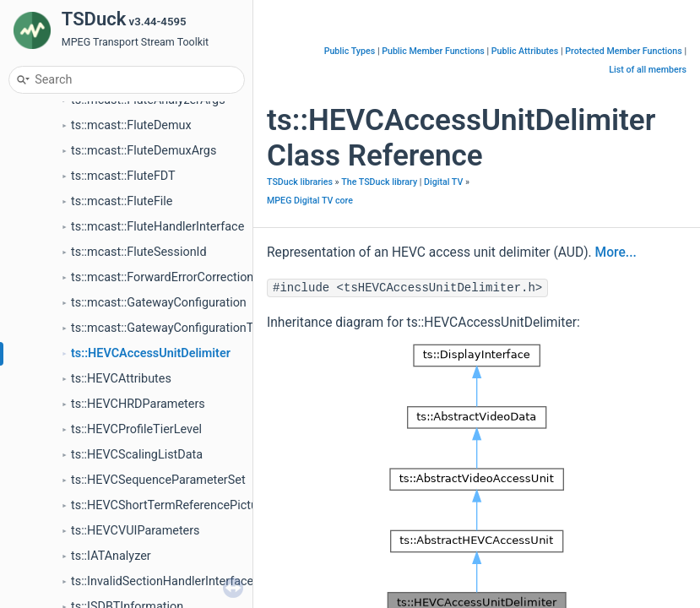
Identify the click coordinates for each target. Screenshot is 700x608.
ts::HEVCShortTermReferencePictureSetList (188, 505)
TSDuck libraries (300, 182)
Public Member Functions (433, 51)
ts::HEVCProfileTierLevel (136, 429)
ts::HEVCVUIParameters (136, 531)
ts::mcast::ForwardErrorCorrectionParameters (193, 277)
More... (616, 252)
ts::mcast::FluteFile (122, 201)
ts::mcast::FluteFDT (123, 176)
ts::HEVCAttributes (121, 379)
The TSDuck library (379, 182)
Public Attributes (525, 51)
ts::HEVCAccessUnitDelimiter (151, 353)
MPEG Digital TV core (310, 201)
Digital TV (443, 182)
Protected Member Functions (624, 51)
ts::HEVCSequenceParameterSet (158, 480)
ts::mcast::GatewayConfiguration (159, 303)
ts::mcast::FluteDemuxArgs (144, 151)
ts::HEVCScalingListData (137, 455)
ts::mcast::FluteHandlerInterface (157, 227)
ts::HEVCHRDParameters (138, 404)
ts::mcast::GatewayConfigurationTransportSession (206, 328)
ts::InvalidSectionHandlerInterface (162, 581)
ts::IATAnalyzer (111, 556)
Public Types (350, 51)
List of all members (648, 70)
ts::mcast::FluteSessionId (139, 252)
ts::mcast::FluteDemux (131, 125)
